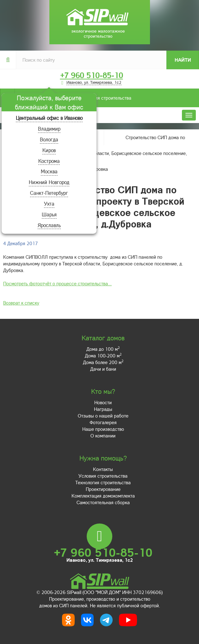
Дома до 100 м (103, 349)
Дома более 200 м (103, 362)
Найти (183, 60)
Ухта (49, 204)
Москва (49, 171)
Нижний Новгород (49, 182)
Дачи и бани (103, 369)
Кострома (49, 161)
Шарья (49, 214)
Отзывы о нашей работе (103, 416)
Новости (103, 402)
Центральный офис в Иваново (49, 118)
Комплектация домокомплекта (103, 496)
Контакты (103, 469)
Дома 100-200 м (103, 356)
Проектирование (103, 489)
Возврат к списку (21, 303)
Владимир (49, 129)
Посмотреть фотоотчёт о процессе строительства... (57, 283)
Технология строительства (103, 482)
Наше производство (103, 429)
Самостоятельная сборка (103, 502)
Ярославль (49, 225)
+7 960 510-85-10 (92, 75)
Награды (103, 409)
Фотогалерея (103, 422)
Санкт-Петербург (49, 193)
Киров (49, 150)
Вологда (49, 139)
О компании (103, 436)
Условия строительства (73, 98)
